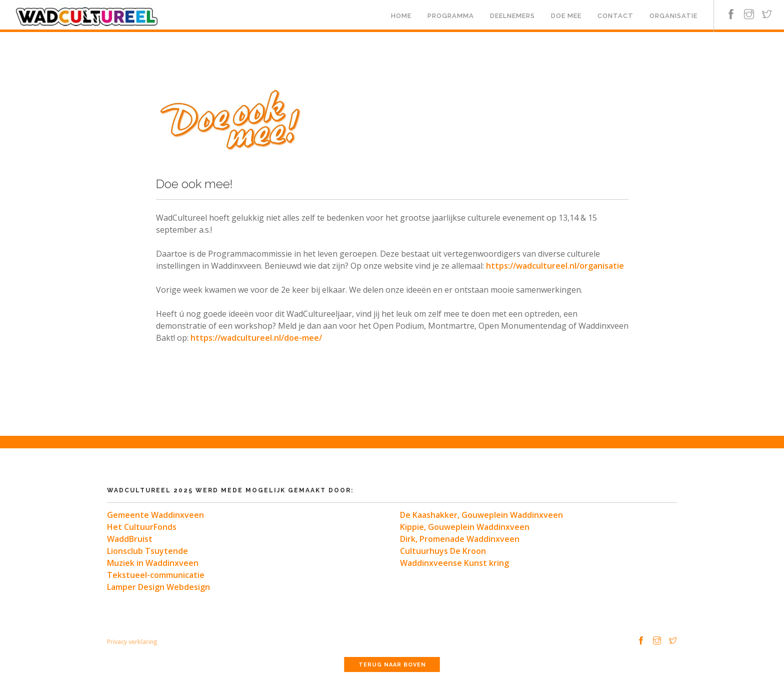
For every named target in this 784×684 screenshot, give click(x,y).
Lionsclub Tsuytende (147, 551)
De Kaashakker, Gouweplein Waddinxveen (481, 515)
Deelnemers (512, 16)
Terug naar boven (392, 665)
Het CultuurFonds (142, 527)
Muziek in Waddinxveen (153, 563)
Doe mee (566, 16)
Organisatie (673, 16)
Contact (615, 16)
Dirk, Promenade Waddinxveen (460, 539)
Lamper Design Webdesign (158, 587)
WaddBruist (130, 539)
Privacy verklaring (132, 642)
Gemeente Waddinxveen (155, 515)
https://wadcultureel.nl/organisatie (555, 266)
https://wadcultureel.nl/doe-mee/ (256, 338)
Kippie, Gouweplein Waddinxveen (465, 527)
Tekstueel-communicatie (156, 575)
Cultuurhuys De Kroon (443, 551)
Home (401, 16)
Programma (451, 16)
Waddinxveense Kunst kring (454, 563)
